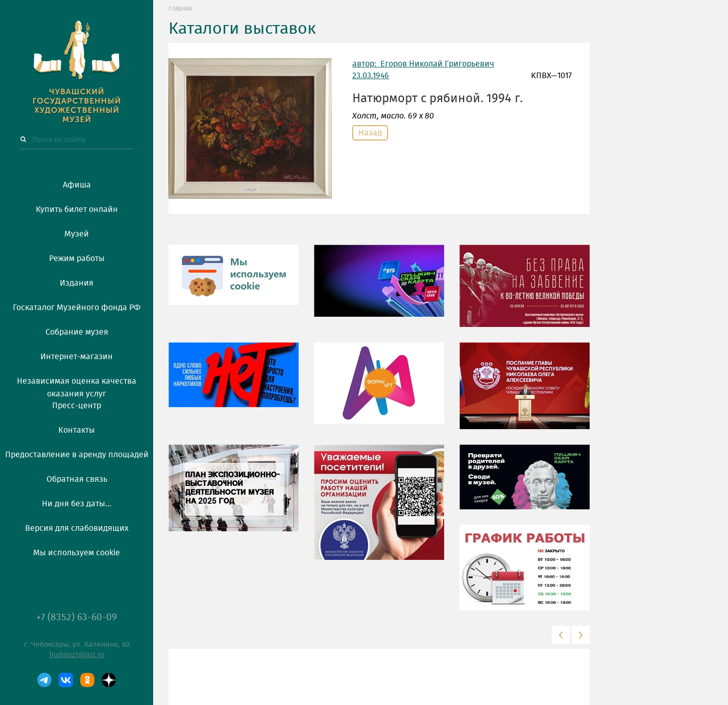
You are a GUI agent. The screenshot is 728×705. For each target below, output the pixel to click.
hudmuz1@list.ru (77, 655)
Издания (77, 283)
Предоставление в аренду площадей (77, 455)
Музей (77, 234)
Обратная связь (77, 479)
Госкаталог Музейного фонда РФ (77, 308)
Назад (370, 133)
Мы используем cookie (77, 553)
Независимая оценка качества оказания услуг (77, 386)
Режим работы (77, 258)
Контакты (77, 430)
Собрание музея (77, 332)
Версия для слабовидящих (77, 528)
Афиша (77, 185)
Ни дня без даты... (77, 504)
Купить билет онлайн (77, 209)
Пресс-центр (77, 406)
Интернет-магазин (77, 357)
